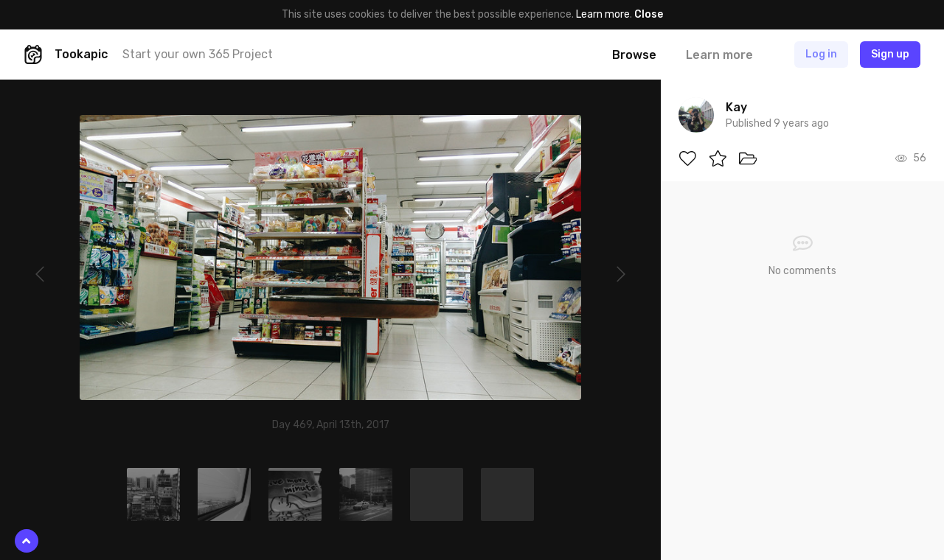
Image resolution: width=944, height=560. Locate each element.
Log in (821, 54)
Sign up (890, 54)
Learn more (603, 14)
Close (649, 14)
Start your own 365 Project (198, 54)
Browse (634, 55)
